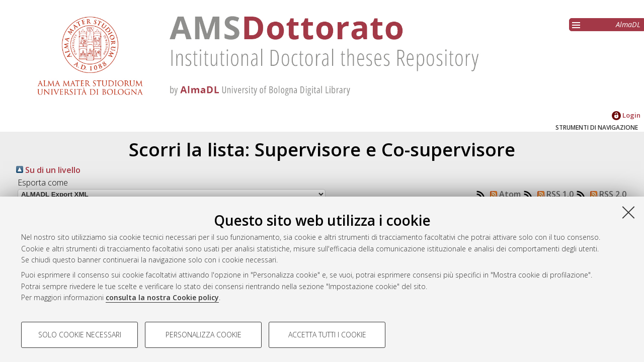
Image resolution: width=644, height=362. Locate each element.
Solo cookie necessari (80, 335)
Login (626, 115)
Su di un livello (48, 170)
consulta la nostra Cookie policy (162, 297)
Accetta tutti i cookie (327, 335)
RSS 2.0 (606, 194)
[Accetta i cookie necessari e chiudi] (628, 212)
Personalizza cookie (204, 335)
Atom (503, 194)
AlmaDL (628, 24)
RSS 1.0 (553, 194)
